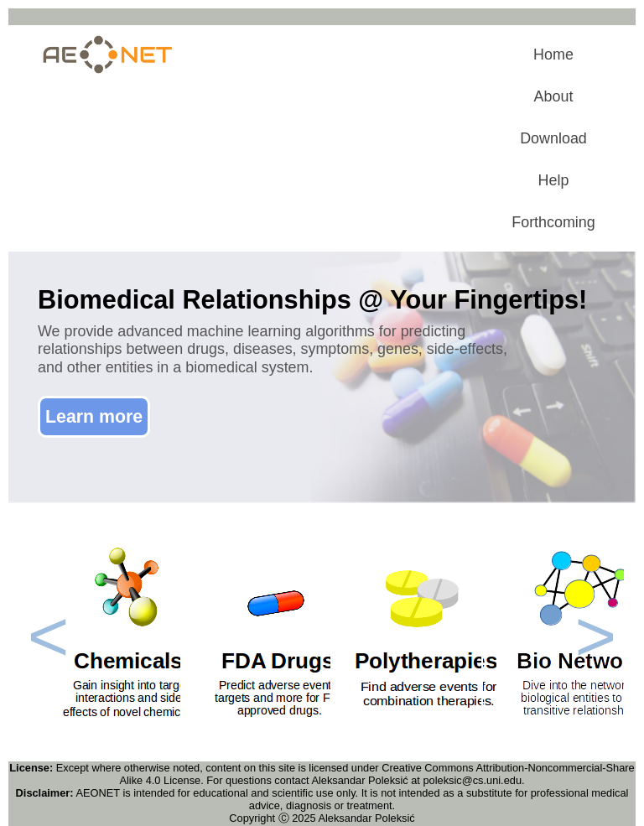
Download (553, 138)
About (554, 96)
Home (553, 55)
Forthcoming (553, 222)
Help (554, 180)
